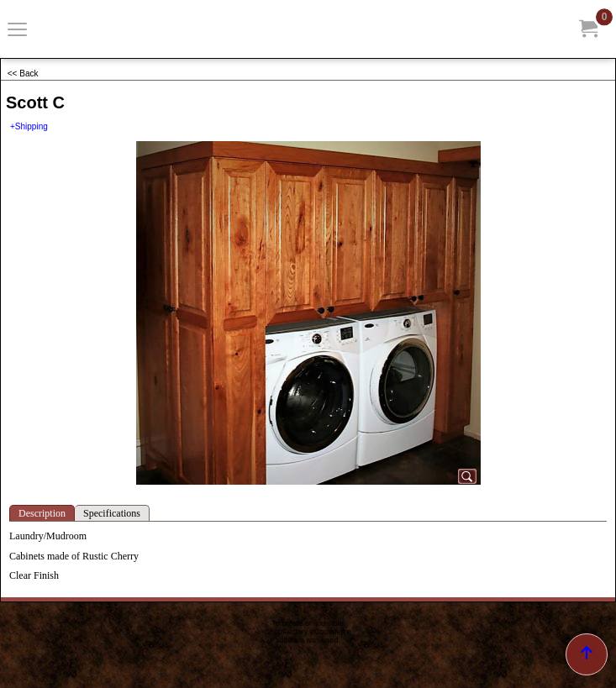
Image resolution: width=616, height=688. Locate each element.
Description (42, 513)
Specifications (112, 513)
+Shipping (29, 126)
